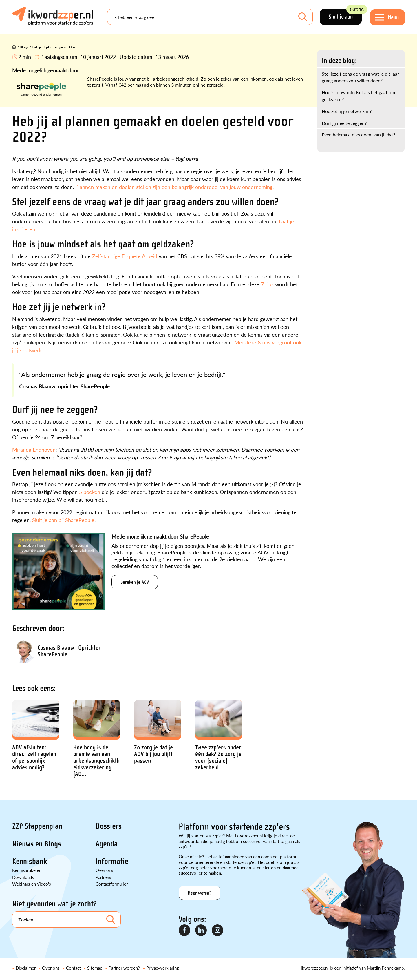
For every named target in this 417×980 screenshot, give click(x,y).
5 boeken (90, 492)
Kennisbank (30, 861)
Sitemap (95, 968)
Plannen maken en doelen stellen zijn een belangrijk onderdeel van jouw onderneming (174, 187)
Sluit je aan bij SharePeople (63, 520)
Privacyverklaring (163, 968)
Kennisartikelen (27, 870)
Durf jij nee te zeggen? (344, 123)
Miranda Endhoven (34, 449)
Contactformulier (112, 884)
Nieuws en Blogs (37, 844)
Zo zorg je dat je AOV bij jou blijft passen (153, 754)
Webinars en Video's (32, 884)
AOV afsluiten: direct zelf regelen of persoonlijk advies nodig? (34, 758)
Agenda (107, 844)
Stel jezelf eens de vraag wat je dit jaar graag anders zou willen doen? (360, 77)
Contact (73, 968)
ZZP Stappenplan (37, 826)
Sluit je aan (345, 14)
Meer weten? (200, 893)
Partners (103, 877)
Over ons (104, 870)
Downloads (23, 877)
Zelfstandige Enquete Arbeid (125, 256)
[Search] (210, 17)
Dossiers (109, 826)
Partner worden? (124, 968)
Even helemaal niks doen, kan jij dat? (359, 135)
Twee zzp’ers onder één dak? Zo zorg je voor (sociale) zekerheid (218, 758)
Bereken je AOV (135, 582)
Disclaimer (26, 968)
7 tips (267, 284)
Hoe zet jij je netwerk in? (347, 111)
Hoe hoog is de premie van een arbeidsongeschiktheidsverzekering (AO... (96, 761)
